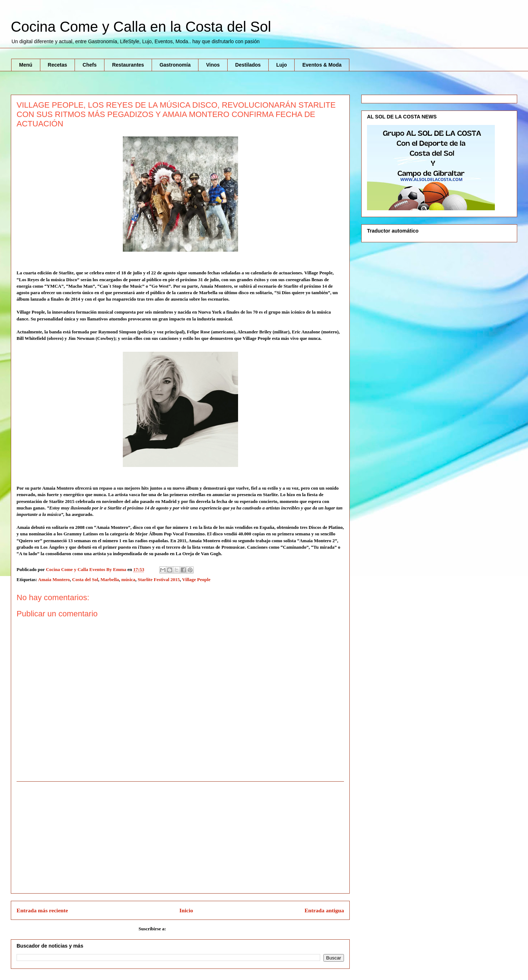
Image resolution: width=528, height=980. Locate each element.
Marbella (110, 579)
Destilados (248, 65)
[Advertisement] (180, 837)
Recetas (58, 65)
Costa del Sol (85, 579)
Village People (196, 579)
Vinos (213, 65)
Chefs (90, 65)
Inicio (186, 910)
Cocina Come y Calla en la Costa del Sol (141, 27)
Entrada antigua (324, 910)
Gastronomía (175, 65)
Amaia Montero (54, 579)
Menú (26, 65)
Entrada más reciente (42, 910)
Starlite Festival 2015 (159, 579)
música (128, 579)
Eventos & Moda (322, 65)
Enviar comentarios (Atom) (194, 929)
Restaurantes (128, 65)
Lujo (282, 65)
